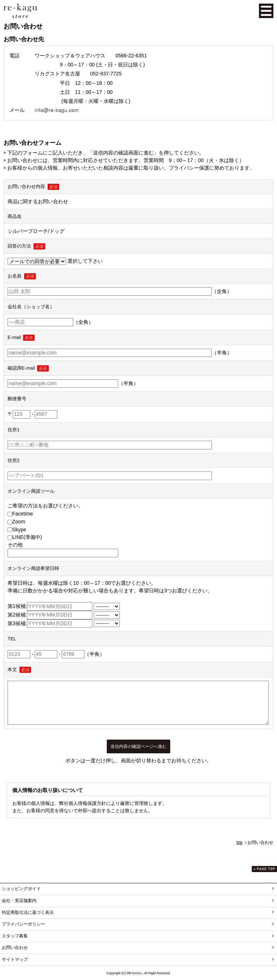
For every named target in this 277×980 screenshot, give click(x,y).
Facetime (20, 514)
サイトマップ (15, 959)
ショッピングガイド (21, 889)
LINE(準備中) (25, 537)
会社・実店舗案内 (19, 901)
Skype (17, 530)
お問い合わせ (15, 948)
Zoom (16, 522)
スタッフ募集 (15, 936)
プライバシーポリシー (23, 924)
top (239, 842)
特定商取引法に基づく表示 (28, 913)
